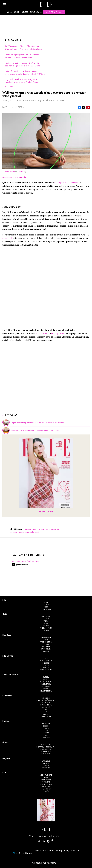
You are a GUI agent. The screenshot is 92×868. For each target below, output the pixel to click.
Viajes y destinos (46, 642)
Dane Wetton (10, 172)
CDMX (46, 731)
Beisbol (46, 679)
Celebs (25, 12)
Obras (46, 710)
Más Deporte (46, 686)
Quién (5, 614)
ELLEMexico (39, 841)
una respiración (58, 333)
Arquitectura (46, 752)
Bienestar (46, 647)
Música (46, 668)
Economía (46, 703)
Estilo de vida (36, 12)
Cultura (46, 630)
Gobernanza (46, 780)
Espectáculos (46, 616)
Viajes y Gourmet (46, 628)
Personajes (46, 644)
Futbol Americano (46, 682)
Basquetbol (46, 684)
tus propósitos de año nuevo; (67, 183)
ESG (46, 712)
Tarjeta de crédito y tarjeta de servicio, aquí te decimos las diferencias (39, 423)
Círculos (46, 621)
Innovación (46, 787)
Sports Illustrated (11, 675)
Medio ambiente (46, 775)
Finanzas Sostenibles (46, 784)
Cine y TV (46, 665)
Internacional (46, 705)
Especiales (46, 768)
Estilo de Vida (46, 649)
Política (6, 721)
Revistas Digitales (54, 12)
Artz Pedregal (31, 529)
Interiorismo (46, 754)
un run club (7, 238)
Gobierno (46, 724)
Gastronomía (46, 637)
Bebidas (46, 640)
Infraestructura (46, 749)
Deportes (46, 663)
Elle (4, 600)
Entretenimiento (46, 661)
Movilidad (46, 782)
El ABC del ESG (46, 789)
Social (46, 777)
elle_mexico (46, 840)
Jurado (46, 651)
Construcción (46, 745)
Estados (46, 733)
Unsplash (21, 172)
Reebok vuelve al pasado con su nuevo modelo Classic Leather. (36, 431)
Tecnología (46, 707)
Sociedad (46, 738)
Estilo (46, 658)
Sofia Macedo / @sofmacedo (25, 561)
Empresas (46, 698)
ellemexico (50, 840)
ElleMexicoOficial (54, 840)
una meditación (42, 333)
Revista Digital (46, 511)
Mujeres (46, 714)
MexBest (7, 635)
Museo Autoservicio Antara (50, 529)
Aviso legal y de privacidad (44, 863)
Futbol (46, 677)
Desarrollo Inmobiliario (46, 747)
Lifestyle (46, 689)
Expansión (7, 696)
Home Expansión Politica (46, 700)
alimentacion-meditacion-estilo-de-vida (26, 532)
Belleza (17, 12)
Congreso (46, 728)
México (46, 726)
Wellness (9, 87)
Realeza (46, 619)
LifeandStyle (46, 716)
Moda (9, 12)
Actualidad (46, 761)
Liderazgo (46, 763)
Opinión (46, 735)
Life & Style (8, 656)
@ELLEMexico (22, 565)
